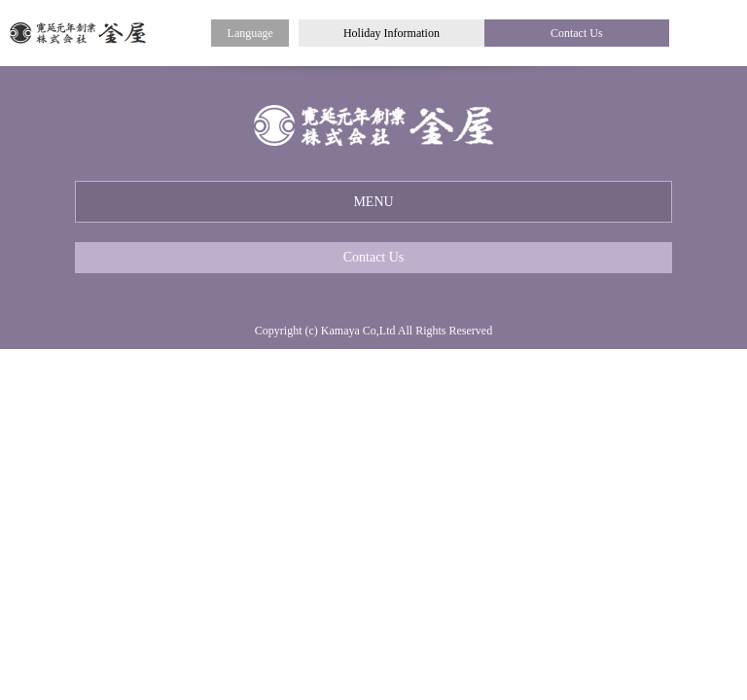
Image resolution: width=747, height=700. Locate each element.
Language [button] (250, 33)
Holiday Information (391, 33)
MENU (373, 202)
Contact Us (577, 33)
